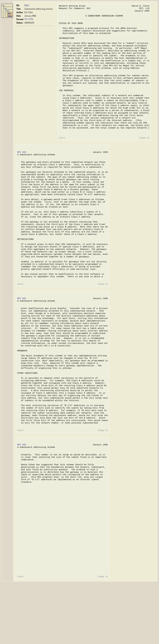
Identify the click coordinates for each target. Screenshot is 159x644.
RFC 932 (22, 168)
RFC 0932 (10, 15)
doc (5, 8)
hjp (3, 5)
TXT (26, 19)
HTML (31, 19)
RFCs (8, 11)
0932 (27, 5)
